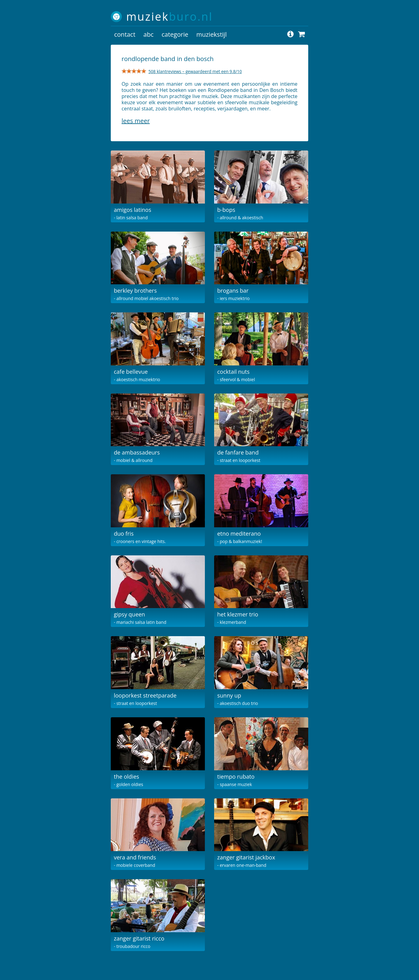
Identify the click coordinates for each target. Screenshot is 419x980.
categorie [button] (175, 34)
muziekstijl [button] (212, 34)
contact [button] (125, 34)
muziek (170, 16)
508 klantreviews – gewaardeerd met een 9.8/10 (195, 71)
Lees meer (136, 121)
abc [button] (149, 34)
